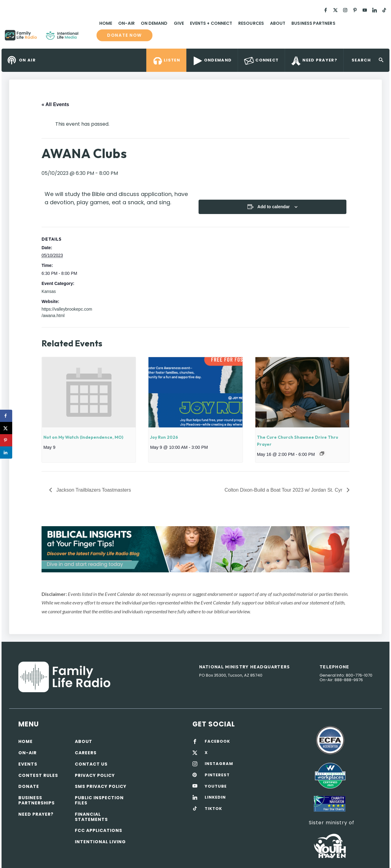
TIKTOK (213, 809)
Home (106, 23)
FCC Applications (99, 830)
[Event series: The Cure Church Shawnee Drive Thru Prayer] (322, 453)
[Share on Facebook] (6, 416)
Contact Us (91, 764)
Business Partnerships (37, 800)
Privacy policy (95, 775)
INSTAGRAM (219, 764)
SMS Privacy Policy (101, 786)
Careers (86, 753)
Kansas (49, 291)
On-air (27, 753)
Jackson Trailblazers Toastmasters (93, 490)
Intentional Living (100, 842)
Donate (29, 786)
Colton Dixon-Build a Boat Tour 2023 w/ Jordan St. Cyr (284, 490)
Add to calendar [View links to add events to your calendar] (274, 207)
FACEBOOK (217, 741)
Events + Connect (211, 23)
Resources (251, 23)
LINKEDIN (215, 797)
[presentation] (89, 392)
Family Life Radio (87, 38)
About (278, 23)
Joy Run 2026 (164, 437)
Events (28, 764)
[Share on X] (6, 428)
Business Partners (313, 23)
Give (179, 23)
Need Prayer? (36, 814)
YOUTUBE (216, 786)
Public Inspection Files (99, 800)
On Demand (154, 23)
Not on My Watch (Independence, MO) (83, 437)
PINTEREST (217, 775)
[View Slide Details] (195, 549)
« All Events (55, 104)
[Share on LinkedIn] (6, 452)
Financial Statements (91, 817)
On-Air (126, 23)
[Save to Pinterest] (6, 440)
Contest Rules (38, 775)
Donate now (124, 35)
